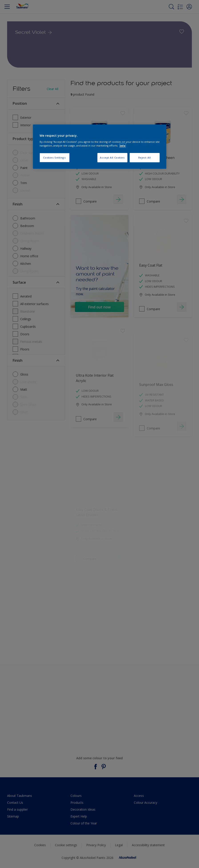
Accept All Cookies (112, 158)
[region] (100, 147)
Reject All (145, 158)
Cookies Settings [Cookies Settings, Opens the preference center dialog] (54, 158)
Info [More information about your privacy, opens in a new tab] (123, 146)
